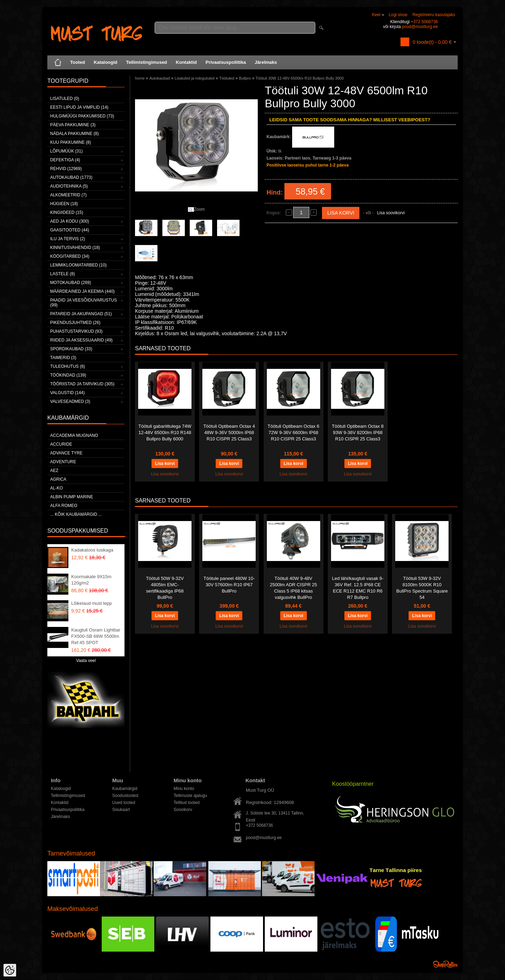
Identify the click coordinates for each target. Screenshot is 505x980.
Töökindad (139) (68, 375)
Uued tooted (124, 803)
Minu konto (184, 789)
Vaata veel (86, 661)
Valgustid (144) (67, 393)
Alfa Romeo (64, 506)
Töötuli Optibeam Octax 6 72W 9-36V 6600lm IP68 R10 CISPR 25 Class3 (293, 432)
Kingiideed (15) (67, 212)
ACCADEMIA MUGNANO (74, 435)
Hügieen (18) (64, 204)
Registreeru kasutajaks (434, 15)
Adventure (63, 462)
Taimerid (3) (63, 358)
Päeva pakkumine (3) (73, 125)
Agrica (58, 479)
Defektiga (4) (65, 160)
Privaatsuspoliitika (226, 62)
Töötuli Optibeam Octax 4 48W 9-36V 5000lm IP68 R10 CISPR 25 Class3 (229, 432)
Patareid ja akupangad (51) (81, 314)
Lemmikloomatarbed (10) (78, 265)
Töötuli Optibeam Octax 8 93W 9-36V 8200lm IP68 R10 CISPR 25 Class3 (358, 432)
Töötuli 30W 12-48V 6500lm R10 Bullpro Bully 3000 (300, 78)
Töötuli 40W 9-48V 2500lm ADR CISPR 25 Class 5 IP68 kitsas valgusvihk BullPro (293, 588)
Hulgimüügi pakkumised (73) (82, 116)
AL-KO (56, 488)
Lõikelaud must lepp (92, 603)
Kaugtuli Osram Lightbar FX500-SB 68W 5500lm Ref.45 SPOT (96, 636)
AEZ (54, 471)
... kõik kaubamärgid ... (76, 514)
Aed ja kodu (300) (70, 221)
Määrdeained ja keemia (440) (82, 291)
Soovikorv (183, 810)
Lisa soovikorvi (391, 213)
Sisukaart (121, 810)
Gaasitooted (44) (70, 230)
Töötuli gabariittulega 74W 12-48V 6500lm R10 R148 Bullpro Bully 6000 (165, 432)
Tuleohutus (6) (68, 366)
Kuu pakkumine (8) (70, 142)
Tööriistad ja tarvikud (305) (82, 384)
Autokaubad (160, 78)
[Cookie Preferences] (10, 970)
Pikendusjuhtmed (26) (75, 323)
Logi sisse (398, 15)
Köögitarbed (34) (70, 256)
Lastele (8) (63, 274)
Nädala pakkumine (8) (74, 134)
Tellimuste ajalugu (190, 796)
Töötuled (227, 78)
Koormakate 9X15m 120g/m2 (91, 580)
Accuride (61, 444)
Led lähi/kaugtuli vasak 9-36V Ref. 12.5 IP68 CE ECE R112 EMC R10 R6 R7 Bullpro (358, 588)
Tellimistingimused (147, 62)
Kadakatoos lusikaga (92, 550)
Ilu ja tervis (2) (68, 239)
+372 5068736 (424, 22)
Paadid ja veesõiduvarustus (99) (83, 303)
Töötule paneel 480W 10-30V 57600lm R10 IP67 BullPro (229, 585)
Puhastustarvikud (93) (76, 331)
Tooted (78, 62)
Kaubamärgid (125, 789)
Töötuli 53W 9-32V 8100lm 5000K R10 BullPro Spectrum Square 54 (422, 588)
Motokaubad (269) (70, 283)
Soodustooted (125, 796)
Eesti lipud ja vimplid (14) (79, 107)
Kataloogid (105, 62)
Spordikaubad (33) (71, 349)
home (140, 78)
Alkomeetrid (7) (68, 195)
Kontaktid (186, 62)
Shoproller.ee (445, 964)
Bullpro (245, 78)
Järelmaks (266, 62)
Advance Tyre (66, 453)
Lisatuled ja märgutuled (195, 78)
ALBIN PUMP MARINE (72, 497)
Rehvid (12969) (66, 169)
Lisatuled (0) (65, 99)
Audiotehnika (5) (69, 186)
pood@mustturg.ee (420, 27)
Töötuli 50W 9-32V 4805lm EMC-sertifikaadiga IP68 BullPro (165, 588)
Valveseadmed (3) (70, 401)
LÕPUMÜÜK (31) (66, 151)
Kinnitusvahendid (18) (75, 248)
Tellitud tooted (187, 803)
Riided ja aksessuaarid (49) (81, 340)
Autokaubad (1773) (71, 177)
